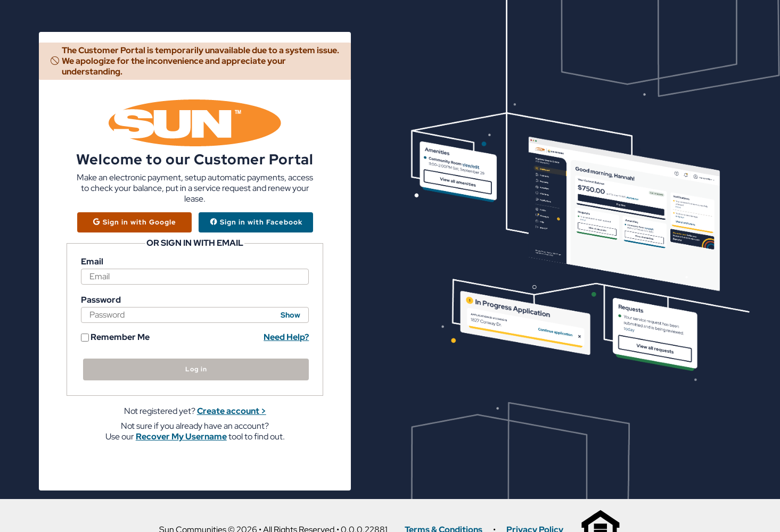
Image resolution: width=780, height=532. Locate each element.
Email (92, 262)
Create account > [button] (232, 411)
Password (101, 300)
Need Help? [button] (286, 337)
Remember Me (115, 337)
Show (290, 315)
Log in (196, 369)
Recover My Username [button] (181, 437)
